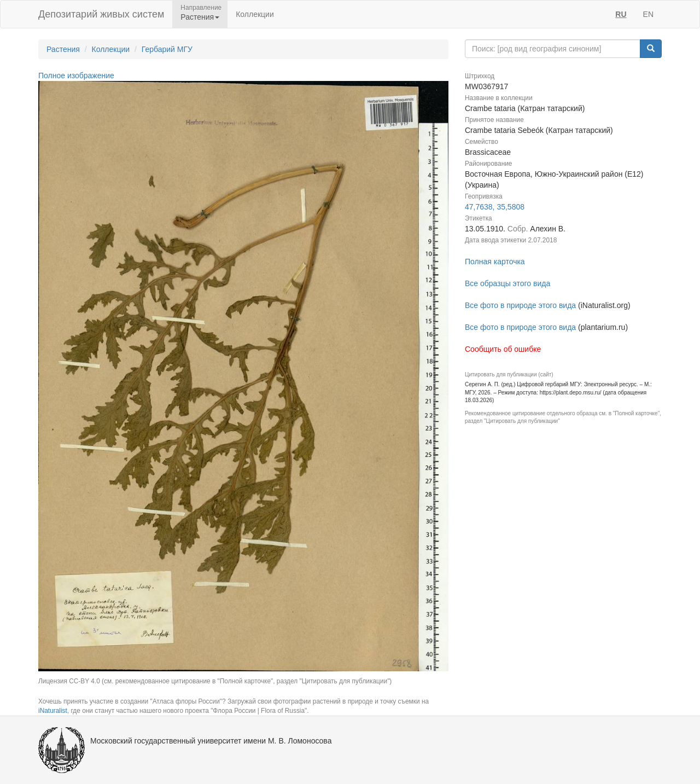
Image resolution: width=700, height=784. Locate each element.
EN (648, 14)
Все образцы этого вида (507, 283)
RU (621, 14)
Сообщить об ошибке (503, 349)
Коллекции (255, 14)
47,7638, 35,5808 (495, 207)
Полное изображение (76, 76)
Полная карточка (495, 262)
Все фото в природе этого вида (520, 305)
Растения (63, 49)
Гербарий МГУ (167, 49)
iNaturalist (53, 711)
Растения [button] (200, 17)
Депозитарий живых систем (101, 14)
